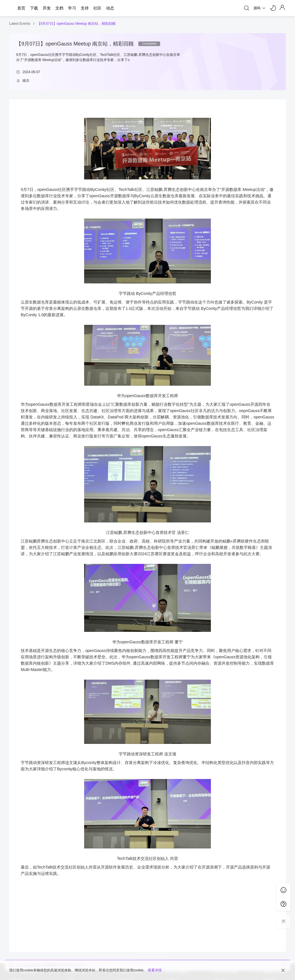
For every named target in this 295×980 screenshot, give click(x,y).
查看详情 (155, 970)
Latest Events (20, 24)
